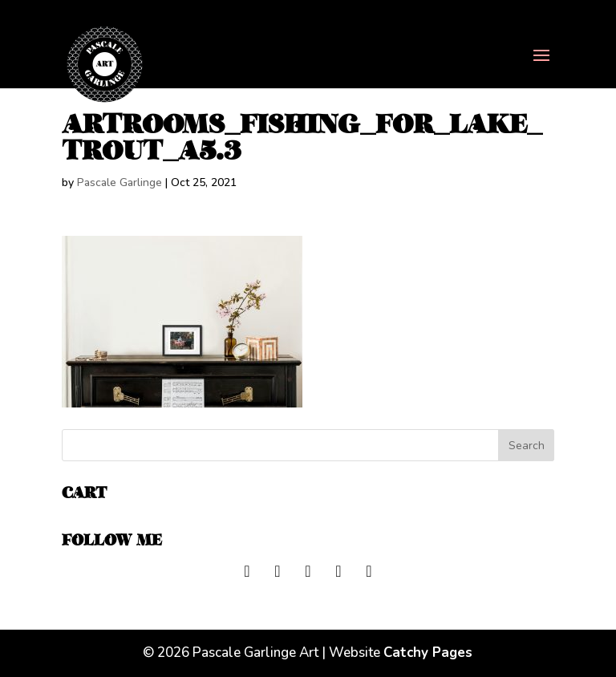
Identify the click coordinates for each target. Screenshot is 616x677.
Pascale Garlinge (120, 182)
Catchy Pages (428, 653)
